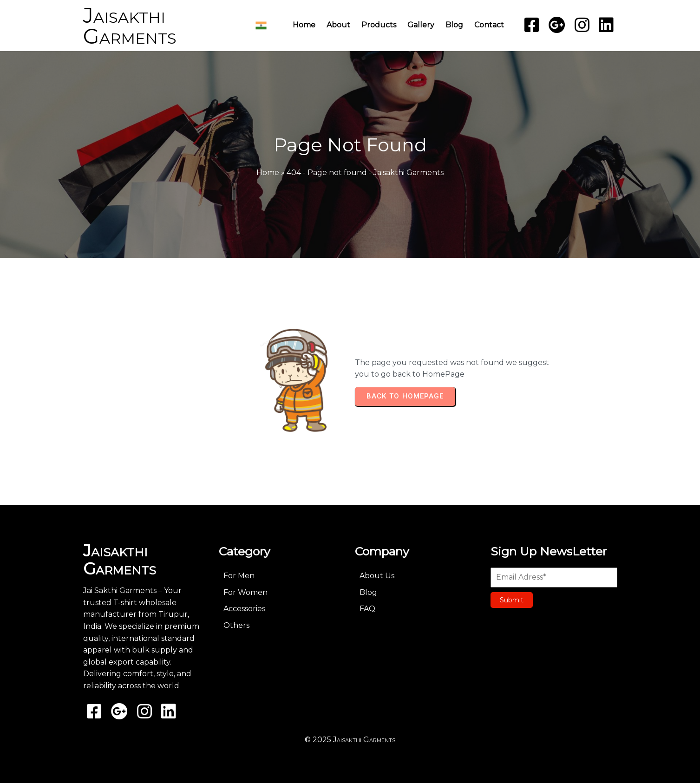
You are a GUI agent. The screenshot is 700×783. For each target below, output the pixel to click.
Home (268, 173)
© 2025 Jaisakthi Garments (350, 740)
